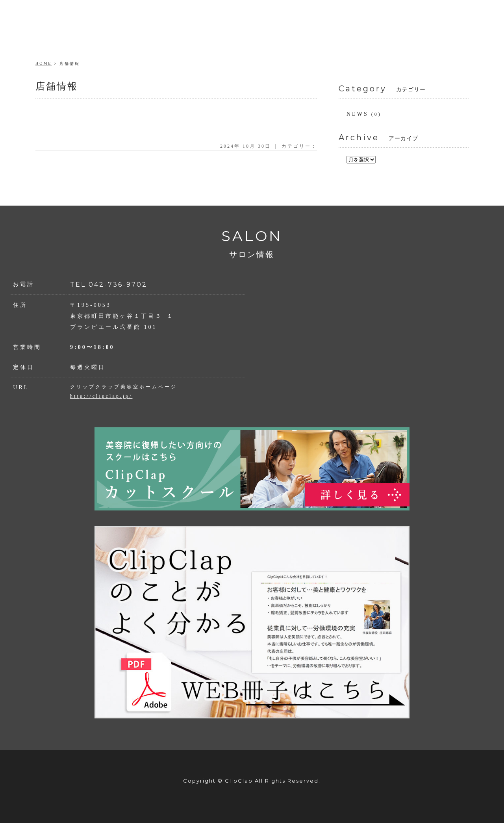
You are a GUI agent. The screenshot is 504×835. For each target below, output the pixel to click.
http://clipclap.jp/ (101, 396)
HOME (44, 63)
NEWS (358, 114)
